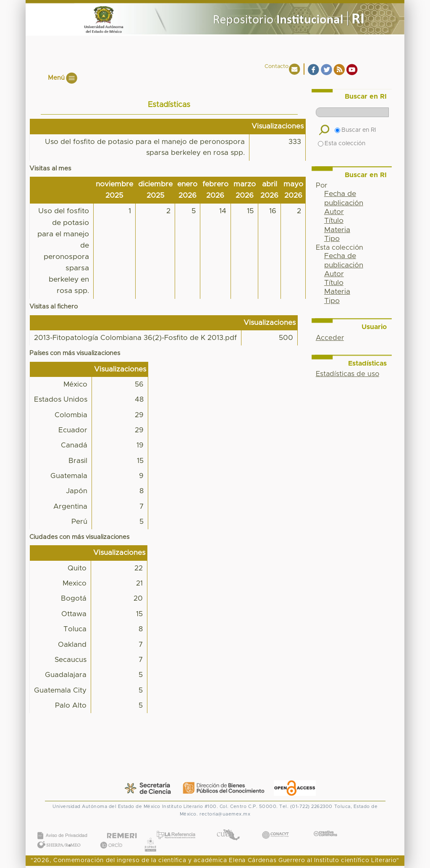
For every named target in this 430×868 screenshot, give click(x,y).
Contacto (277, 67)
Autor (334, 212)
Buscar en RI (355, 130)
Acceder (330, 338)
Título (334, 221)
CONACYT (275, 827)
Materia (337, 230)
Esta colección (342, 144)
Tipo (332, 239)
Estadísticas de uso (347, 374)
